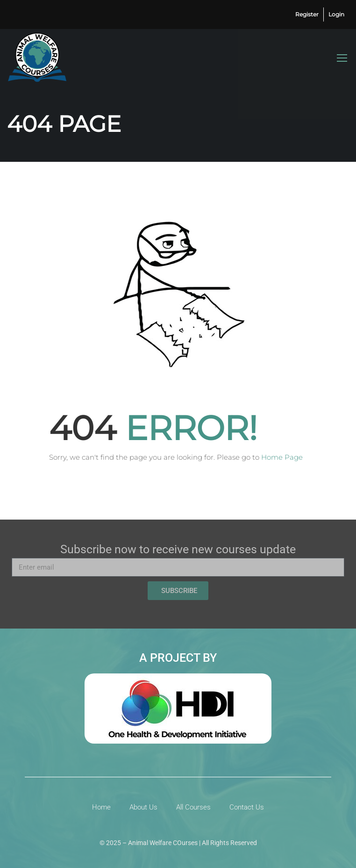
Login (336, 14)
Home (101, 807)
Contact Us (247, 807)
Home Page (282, 457)
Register (307, 14)
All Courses (193, 807)
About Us (143, 807)
